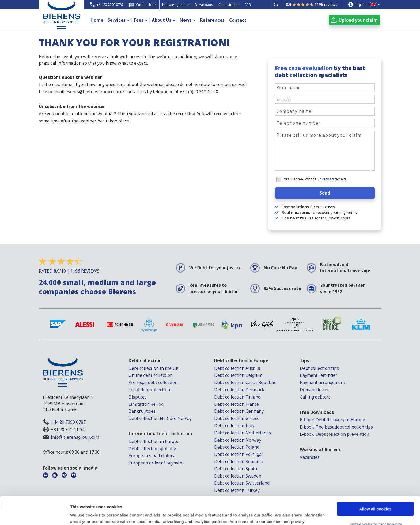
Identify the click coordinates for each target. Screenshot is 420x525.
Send (325, 193)
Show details (83, 514)
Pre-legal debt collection (153, 382)
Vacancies (310, 457)
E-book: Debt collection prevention (334, 434)
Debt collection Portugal (239, 454)
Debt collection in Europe (154, 441)
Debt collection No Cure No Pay (160, 418)
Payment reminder (319, 375)
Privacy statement (332, 179)
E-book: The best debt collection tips (336, 427)
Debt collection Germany (239, 411)
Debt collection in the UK (154, 368)
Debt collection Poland (237, 447)
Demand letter (314, 390)
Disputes (138, 397)
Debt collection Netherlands (243, 433)
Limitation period (146, 404)
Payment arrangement (322, 382)
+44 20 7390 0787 (68, 422)
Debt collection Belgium (238, 375)
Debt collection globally (152, 449)
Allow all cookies (375, 481)
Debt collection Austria (237, 368)
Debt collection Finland (237, 397)
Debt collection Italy (234, 426)
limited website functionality (375, 496)
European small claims (151, 456)
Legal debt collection (149, 390)
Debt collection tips (319, 368)
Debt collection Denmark (239, 390)
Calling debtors (315, 397)
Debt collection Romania (239, 461)
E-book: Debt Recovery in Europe (332, 420)
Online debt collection (151, 375)
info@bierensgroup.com (75, 437)
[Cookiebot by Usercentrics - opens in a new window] (35, 515)
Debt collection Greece (237, 418)
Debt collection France (237, 404)
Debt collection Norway (238, 440)
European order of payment (156, 463)
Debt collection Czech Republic (245, 382)
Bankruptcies (142, 411)
